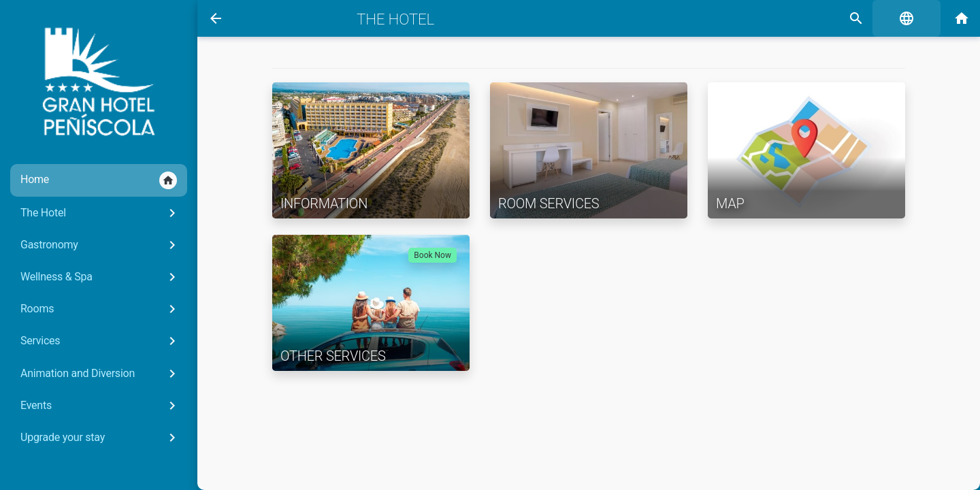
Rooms (100, 309)
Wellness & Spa (100, 277)
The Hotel (100, 213)
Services (100, 341)
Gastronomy (100, 245)
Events (100, 406)
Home (99, 180)
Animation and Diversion (100, 374)
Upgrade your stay (100, 438)
